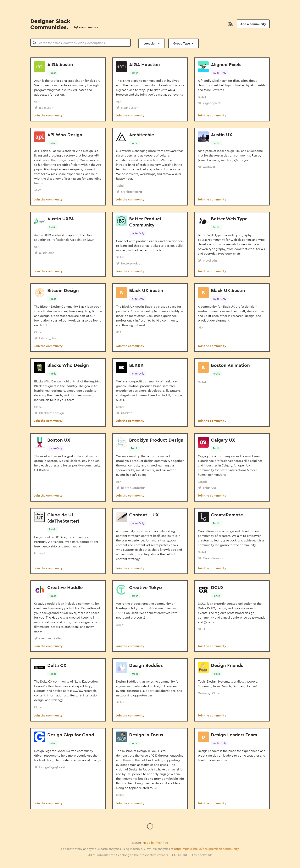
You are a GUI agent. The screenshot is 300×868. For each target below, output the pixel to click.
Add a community (253, 24)
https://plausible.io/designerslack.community (206, 849)
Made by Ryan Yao (155, 842)
